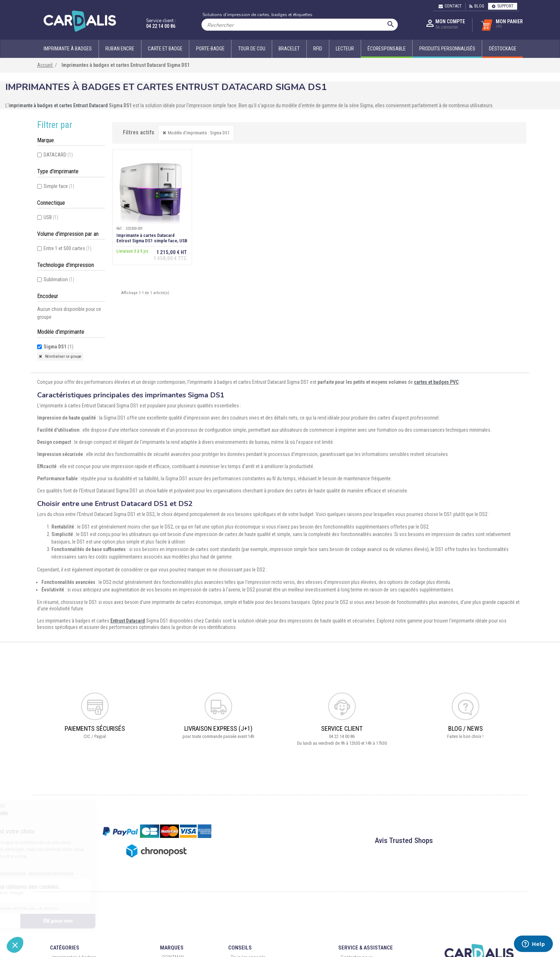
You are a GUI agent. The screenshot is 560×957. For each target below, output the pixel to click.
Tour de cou (252, 49)
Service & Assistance (366, 948)
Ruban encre (120, 49)
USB (51, 217)
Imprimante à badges (68, 49)
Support (503, 6)
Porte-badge (210, 49)
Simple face (59, 186)
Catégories (65, 948)
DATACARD (58, 155)
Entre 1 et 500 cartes (67, 248)
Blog (477, 6)
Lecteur (345, 49)
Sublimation (59, 279)
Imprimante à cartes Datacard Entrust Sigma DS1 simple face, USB (151, 238)
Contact (450, 6)
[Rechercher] (300, 25)
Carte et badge (165, 49)
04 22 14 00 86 (161, 26)
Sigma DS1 (59, 347)
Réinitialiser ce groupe (63, 356)
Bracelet (289, 49)
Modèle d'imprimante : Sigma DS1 (199, 133)
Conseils (240, 948)
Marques (172, 948)
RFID (318, 49)
